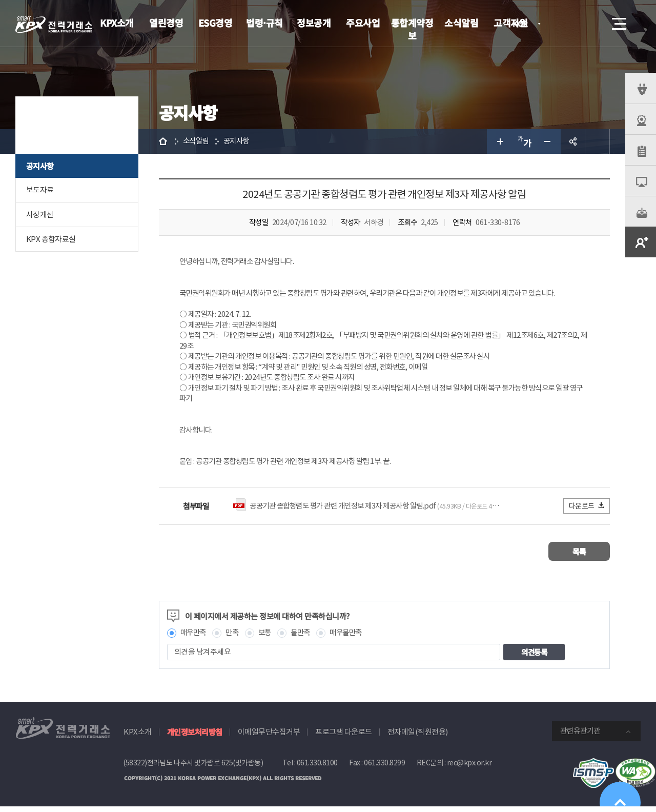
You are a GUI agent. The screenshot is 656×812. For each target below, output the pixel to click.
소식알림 (461, 23)
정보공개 (314, 23)
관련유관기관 (580, 736)
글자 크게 (499, 141)
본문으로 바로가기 (0, 0)
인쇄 (598, 141)
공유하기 (573, 141)
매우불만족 (353, 638)
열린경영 (166, 23)
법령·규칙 (264, 23)
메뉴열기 (618, 21)
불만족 (306, 638)
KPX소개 (117, 23)
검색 (590, 24)
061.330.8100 (317, 768)
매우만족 (194, 638)
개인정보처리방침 (195, 737)
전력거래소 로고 (54, 24)
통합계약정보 (412, 29)
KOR (523, 24)
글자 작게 (548, 141)
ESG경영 (216, 23)
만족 (235, 638)
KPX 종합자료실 (51, 239)
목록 (579, 556)
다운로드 (587, 511)
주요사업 (363, 23)
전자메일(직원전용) (418, 737)
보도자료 (40, 190)
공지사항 (40, 166)
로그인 (561, 24)
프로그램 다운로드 (344, 737)
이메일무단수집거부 (269, 737)
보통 (268, 638)
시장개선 (40, 215)
